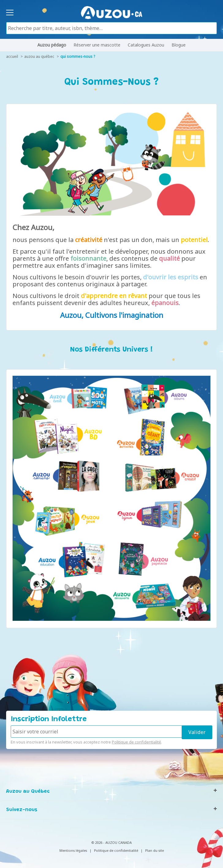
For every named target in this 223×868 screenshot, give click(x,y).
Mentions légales (73, 850)
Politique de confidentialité (136, 742)
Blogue (179, 45)
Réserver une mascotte (97, 45)
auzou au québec (39, 56)
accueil (12, 56)
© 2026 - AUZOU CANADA (112, 842)
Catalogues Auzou (146, 45)
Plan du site (155, 850)
